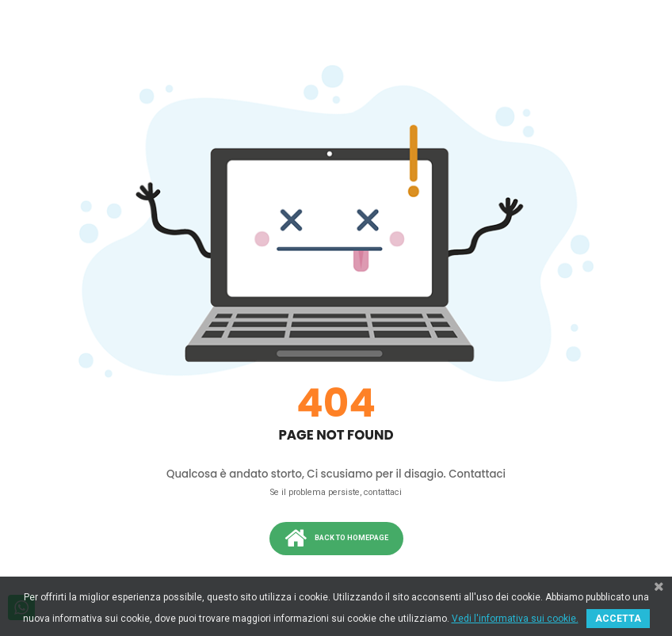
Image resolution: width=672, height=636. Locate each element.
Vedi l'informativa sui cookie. (515, 619)
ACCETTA (618, 619)
